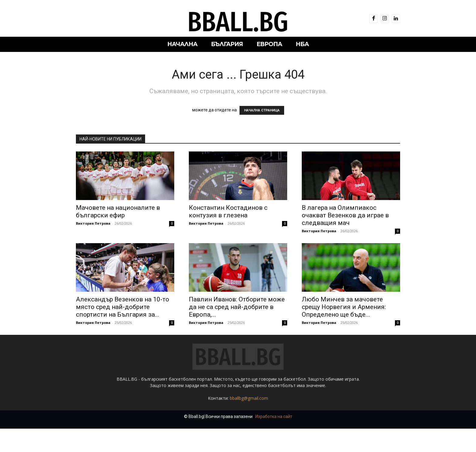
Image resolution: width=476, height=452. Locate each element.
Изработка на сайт (274, 440)
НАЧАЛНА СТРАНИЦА (262, 110)
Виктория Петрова (93, 223)
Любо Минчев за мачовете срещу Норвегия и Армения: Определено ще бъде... (344, 307)
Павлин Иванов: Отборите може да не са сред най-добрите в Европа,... (237, 307)
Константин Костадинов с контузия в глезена (228, 211)
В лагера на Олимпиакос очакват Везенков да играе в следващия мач (345, 215)
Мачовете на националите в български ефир (118, 211)
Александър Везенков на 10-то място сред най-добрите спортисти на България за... (122, 307)
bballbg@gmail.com (249, 421)
